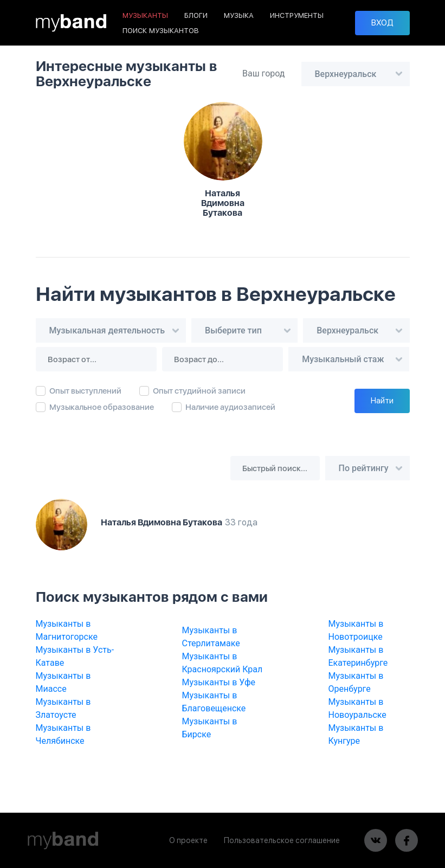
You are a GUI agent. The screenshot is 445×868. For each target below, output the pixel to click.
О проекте (188, 840)
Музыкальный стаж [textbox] (343, 359)
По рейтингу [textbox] (364, 468)
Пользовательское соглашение (282, 840)
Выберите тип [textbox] (233, 330)
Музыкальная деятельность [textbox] (107, 330)
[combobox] (356, 74)
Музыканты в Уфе (219, 682)
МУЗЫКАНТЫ (145, 15)
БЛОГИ (196, 15)
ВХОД (382, 23)
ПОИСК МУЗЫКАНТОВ (161, 31)
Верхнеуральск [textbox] (346, 74)
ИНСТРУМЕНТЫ (297, 15)
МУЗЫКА (239, 15)
